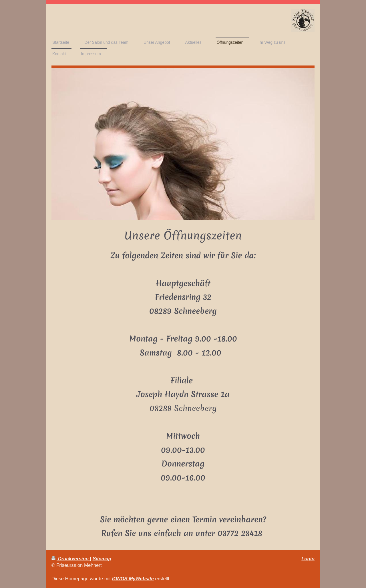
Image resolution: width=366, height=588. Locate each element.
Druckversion (71, 559)
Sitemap (102, 559)
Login (308, 559)
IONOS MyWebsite (133, 579)
